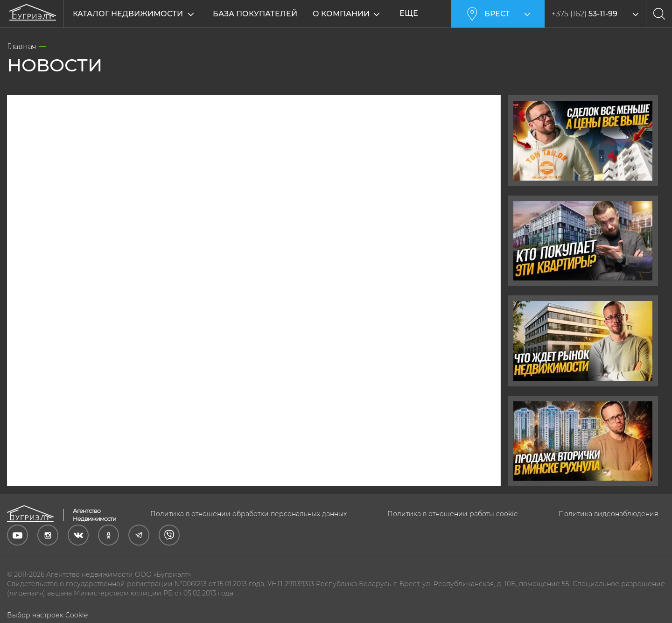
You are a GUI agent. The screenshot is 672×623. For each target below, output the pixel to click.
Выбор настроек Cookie (47, 615)
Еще (413, 13)
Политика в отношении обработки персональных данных (248, 514)
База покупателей (255, 14)
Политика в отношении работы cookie (452, 514)
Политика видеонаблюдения (608, 514)
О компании (346, 14)
